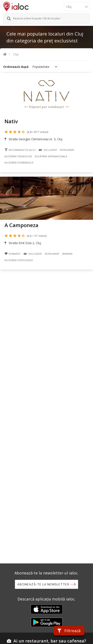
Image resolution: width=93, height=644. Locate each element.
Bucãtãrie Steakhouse (18, 156)
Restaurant (67, 150)
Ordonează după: (16, 67)
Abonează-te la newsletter (43, 584)
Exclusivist (48, 150)
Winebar (67, 254)
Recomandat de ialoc (20, 150)
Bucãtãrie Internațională (51, 156)
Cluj (16, 54)
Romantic (13, 254)
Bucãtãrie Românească (19, 163)
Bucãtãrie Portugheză (19, 260)
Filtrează (69, 631)
